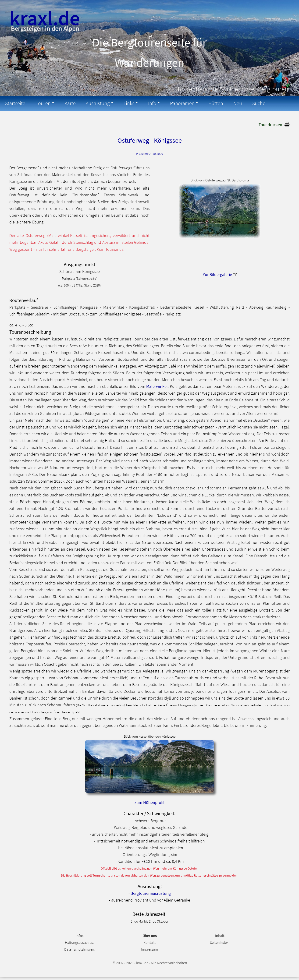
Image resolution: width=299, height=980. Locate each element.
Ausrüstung (94, 103)
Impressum (149, 949)
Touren (41, 103)
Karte (67, 103)
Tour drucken (270, 124)
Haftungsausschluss (80, 942)
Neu (227, 103)
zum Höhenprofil (149, 802)
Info (146, 103)
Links (123, 103)
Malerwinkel (157, 386)
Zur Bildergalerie (217, 274)
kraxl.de (142, 962)
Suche (247, 103)
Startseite (15, 103)
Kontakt (149, 942)
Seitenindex (219, 942)
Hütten (206, 103)
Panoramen (174, 103)
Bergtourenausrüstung (151, 893)
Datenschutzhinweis (79, 949)
